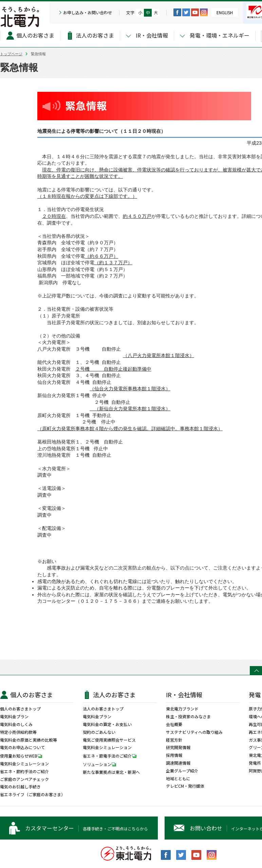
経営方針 (174, 740)
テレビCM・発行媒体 (185, 786)
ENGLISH (225, 12)
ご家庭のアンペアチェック (24, 779)
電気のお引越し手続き (20, 787)
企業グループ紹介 (182, 771)
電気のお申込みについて (22, 747)
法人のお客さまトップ (103, 709)
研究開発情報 (178, 747)
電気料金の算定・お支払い (107, 724)
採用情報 (174, 755)
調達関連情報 (178, 763)
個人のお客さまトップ (20, 709)
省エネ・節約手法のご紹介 (24, 771)
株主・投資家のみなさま (188, 717)
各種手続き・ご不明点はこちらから (87, 828)
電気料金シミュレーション (24, 764)
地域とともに (178, 779)
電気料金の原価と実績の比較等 (29, 740)
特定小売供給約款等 (18, 732)
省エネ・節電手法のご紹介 (111, 756)
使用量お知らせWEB (23, 756)
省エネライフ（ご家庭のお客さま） (33, 794)
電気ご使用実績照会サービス (109, 740)
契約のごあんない (99, 732)
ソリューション (101, 764)
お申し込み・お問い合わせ (88, 13)
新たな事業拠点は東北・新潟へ (111, 772)
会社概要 (174, 724)
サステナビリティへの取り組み (194, 732)
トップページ (11, 54)
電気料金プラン (14, 717)
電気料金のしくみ (16, 724)
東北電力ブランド (182, 709)
